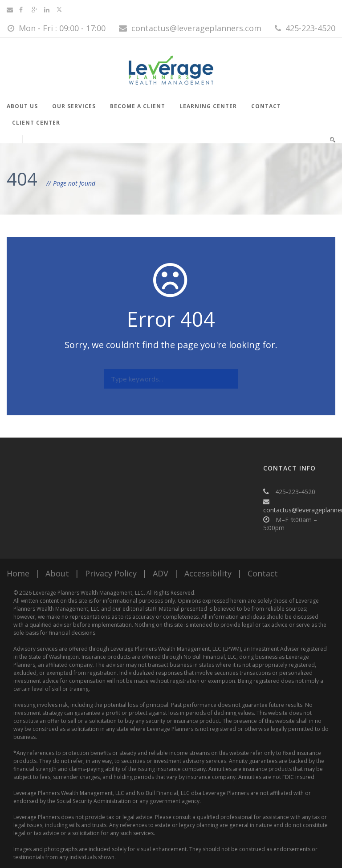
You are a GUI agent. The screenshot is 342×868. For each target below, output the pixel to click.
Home (18, 573)
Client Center (36, 123)
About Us (22, 106)
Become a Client (138, 106)
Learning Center (208, 106)
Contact (266, 106)
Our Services (74, 106)
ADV (161, 573)
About (57, 573)
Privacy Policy (111, 573)
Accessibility (208, 573)
